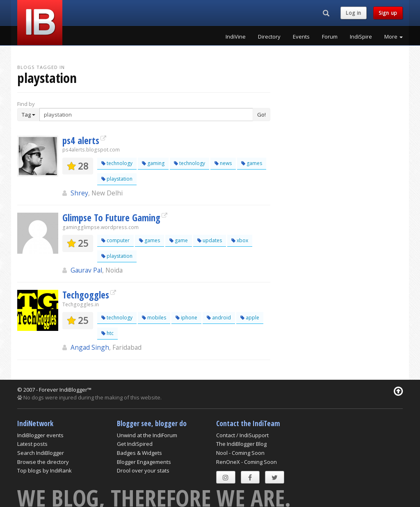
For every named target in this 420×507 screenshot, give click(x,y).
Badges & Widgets (139, 453)
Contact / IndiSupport (242, 435)
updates (210, 240)
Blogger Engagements (144, 462)
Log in (354, 13)
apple (250, 318)
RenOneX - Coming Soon (247, 462)
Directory (269, 37)
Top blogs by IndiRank (45, 470)
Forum (330, 37)
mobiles (154, 318)
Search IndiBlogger (41, 453)
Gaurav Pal (86, 270)
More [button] (394, 37)
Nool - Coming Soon (240, 453)
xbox (240, 240)
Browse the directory (43, 462)
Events (301, 37)
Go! (261, 115)
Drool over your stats (143, 470)
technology (117, 163)
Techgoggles (86, 295)
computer (115, 240)
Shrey (79, 193)
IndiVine (236, 37)
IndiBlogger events (40, 435)
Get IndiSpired (135, 444)
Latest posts (32, 444)
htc (107, 333)
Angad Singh (90, 347)
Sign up (388, 13)
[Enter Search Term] (146, 115)
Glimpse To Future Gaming (111, 218)
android (219, 318)
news (223, 163)
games (252, 163)
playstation (117, 179)
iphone (186, 318)
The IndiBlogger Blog (241, 444)
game (179, 240)
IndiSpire (361, 37)
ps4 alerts (81, 140)
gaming (153, 163)
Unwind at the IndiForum (147, 435)
